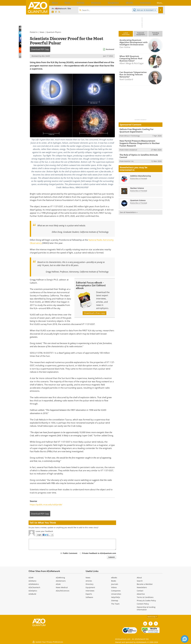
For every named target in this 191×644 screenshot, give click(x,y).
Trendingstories (155, 34)
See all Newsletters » (129, 211)
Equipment (90, 587)
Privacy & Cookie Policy (146, 601)
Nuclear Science (137, 187)
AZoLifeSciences (63, 591)
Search (140, 581)
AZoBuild (32, 594)
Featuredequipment (141, 34)
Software (89, 597)
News (42, 32)
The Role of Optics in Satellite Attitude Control (138, 155)
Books (114, 581)
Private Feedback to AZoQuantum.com (99, 553)
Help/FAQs (116, 597)
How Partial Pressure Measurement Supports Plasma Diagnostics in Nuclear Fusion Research (141, 143)
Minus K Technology (132, 135)
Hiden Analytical (131, 149)
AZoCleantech (34, 587)
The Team (115, 604)
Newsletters (142, 587)
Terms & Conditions (145, 597)
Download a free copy (94, 313)
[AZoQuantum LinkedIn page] (53, 12)
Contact (140, 591)
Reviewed (110, 49)
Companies (116, 591)
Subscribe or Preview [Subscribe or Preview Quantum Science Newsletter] (139, 202)
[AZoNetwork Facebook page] (56, 12)
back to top (152, 617)
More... (158, 3)
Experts (89, 594)
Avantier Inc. (129, 160)
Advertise (141, 594)
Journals (115, 584)
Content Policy (143, 604)
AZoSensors (61, 581)
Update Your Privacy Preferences (48, 641)
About (139, 578)
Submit (112, 557)
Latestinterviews (126, 34)
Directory (89, 584)
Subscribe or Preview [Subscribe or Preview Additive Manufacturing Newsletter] (139, 177)
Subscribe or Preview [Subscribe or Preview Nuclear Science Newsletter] (139, 189)
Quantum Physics (54, 32)
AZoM (31, 578)
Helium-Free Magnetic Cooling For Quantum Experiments (140, 130)
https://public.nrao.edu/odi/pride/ (46, 505)
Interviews (90, 591)
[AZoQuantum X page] (59, 12)
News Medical (62, 587)
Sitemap (115, 601)
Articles (89, 581)
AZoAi (58, 584)
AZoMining (60, 578)
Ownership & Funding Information (146, 608)
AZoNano (32, 581)
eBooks (114, 578)
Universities (116, 594)
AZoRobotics (34, 584)
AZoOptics (33, 591)
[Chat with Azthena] (185, 639)
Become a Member (145, 584)
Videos (114, 587)
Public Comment (70, 553)
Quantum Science (138, 199)
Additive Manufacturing (141, 174)
